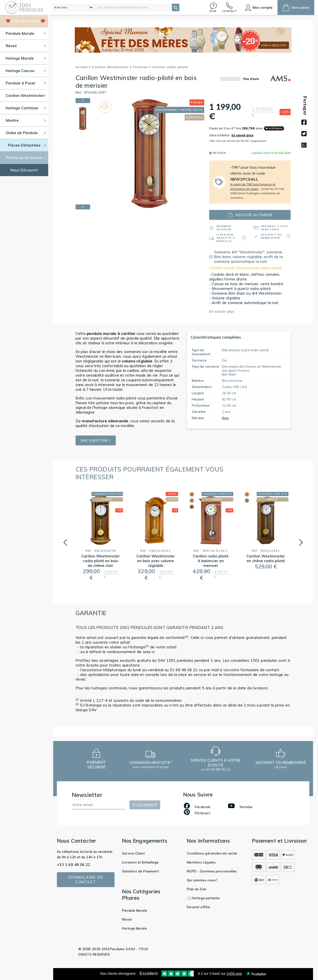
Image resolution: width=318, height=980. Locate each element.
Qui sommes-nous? (202, 880)
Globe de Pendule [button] (26, 133)
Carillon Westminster (112, 67)
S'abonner (145, 805)
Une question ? (96, 440)
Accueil (83, 67)
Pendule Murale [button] (26, 33)
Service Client (133, 853)
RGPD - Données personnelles (212, 871)
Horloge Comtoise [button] (26, 108)
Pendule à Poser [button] (26, 83)
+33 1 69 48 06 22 (74, 865)
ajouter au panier (250, 215)
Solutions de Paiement (140, 871)
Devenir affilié (198, 907)
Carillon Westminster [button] (26, 96)
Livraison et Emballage (140, 862)
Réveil (127, 919)
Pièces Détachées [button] (27, 145)
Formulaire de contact (86, 880)
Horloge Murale (135, 928)
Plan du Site (197, 889)
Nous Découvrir (24, 170)
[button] (213, 7)
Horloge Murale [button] (26, 58)
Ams (225, 418)
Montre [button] (26, 120)
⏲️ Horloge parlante (203, 898)
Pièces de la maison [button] (26, 158)
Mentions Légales (201, 862)
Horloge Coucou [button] (26, 71)
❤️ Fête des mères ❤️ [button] (25, 21)
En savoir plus (222, 311)
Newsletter (87, 795)
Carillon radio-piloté (170, 67)
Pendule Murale (135, 910)
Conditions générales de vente (212, 853)
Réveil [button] (26, 46)
